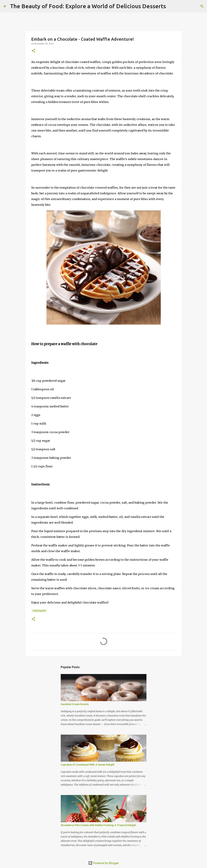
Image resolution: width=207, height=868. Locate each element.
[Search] (171, 6)
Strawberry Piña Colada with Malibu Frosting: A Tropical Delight (98, 825)
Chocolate (39, 611)
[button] (33, 51)
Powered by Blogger (104, 863)
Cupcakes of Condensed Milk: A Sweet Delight (88, 765)
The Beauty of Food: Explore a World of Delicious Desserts (88, 6)
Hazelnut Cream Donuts (75, 704)
